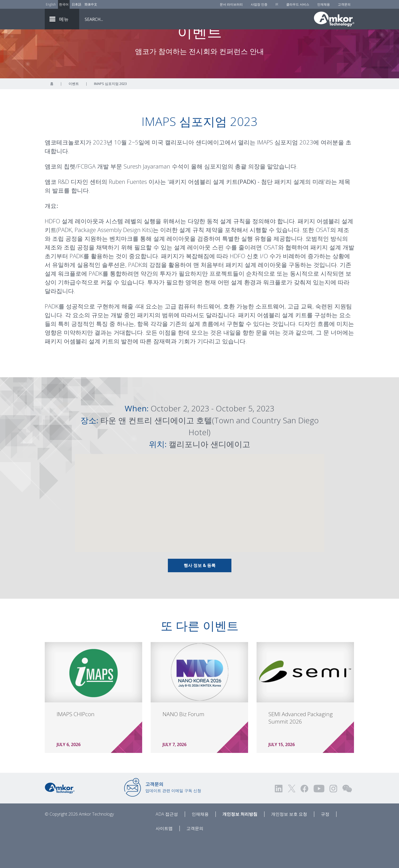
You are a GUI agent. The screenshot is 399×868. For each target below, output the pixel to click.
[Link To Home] (334, 19)
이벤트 (74, 113)
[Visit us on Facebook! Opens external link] (304, 818)
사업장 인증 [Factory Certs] (259, 4)
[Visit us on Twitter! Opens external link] (292, 818)
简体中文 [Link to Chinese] (91, 4)
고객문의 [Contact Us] (344, 4)
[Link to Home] (60, 817)
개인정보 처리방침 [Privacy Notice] (240, 843)
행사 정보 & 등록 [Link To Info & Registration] (200, 595)
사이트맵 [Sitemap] (164, 858)
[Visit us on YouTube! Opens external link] (319, 818)
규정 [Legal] (325, 843)
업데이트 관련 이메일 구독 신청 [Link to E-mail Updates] (173, 816)
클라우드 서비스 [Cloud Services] (298, 4)
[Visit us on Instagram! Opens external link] (333, 818)
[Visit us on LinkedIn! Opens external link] (279, 818)
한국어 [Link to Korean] (64, 4)
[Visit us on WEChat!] (347, 818)
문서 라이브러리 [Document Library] (231, 4)
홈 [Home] (52, 113)
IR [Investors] (277, 4)
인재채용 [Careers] (324, 4)
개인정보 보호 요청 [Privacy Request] (289, 843)
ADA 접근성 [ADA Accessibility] (167, 843)
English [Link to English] (51, 4)
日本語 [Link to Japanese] (77, 4)
